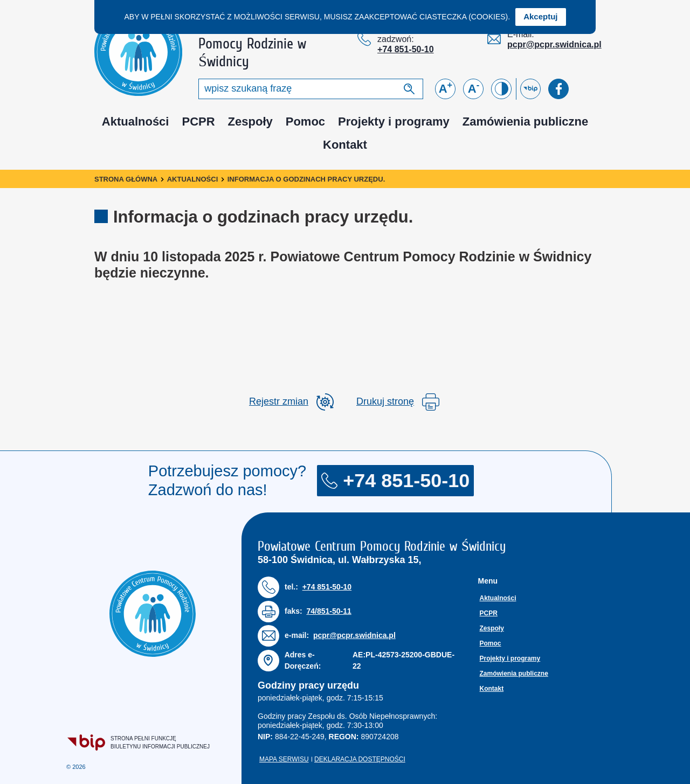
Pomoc (305, 122)
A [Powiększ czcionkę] (446, 88)
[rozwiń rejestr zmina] (291, 402)
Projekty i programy (394, 122)
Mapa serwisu (284, 759)
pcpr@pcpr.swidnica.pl (554, 44)
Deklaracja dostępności (360, 759)
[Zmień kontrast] (501, 89)
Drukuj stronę (398, 402)
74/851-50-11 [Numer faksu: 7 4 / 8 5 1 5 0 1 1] (329, 611)
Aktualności (136, 122)
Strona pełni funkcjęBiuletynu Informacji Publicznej (139, 742)
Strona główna (126, 179)
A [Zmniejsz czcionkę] (474, 88)
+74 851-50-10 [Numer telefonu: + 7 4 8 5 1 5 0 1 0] (406, 49)
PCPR (198, 122)
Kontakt (345, 145)
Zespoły (250, 122)
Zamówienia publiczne (525, 122)
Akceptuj (540, 16)
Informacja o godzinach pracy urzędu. (306, 179)
